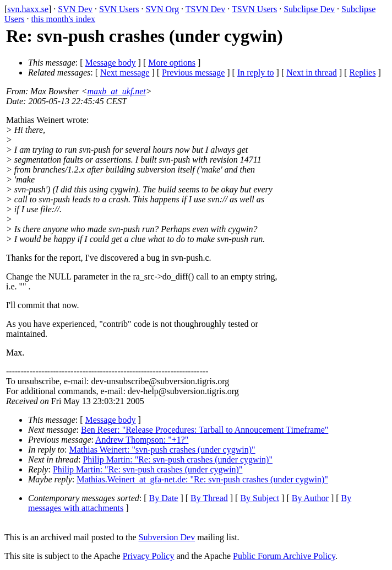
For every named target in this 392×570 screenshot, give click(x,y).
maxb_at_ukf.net (117, 91)
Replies (362, 72)
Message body (111, 63)
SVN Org (162, 9)
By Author (310, 498)
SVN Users (119, 9)
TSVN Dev (205, 9)
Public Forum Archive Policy (284, 556)
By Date (164, 498)
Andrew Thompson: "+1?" (142, 440)
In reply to (256, 72)
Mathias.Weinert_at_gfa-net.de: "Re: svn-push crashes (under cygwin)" (202, 479)
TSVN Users (254, 9)
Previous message (193, 72)
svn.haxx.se (28, 9)
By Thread (209, 498)
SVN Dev (75, 9)
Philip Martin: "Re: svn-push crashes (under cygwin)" (178, 459)
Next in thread (312, 72)
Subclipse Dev (309, 9)
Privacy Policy (149, 556)
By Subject (260, 498)
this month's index (63, 19)
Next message (125, 72)
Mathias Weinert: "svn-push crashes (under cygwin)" (162, 450)
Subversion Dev (167, 537)
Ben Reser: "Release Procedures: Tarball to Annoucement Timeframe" (205, 430)
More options (172, 63)
